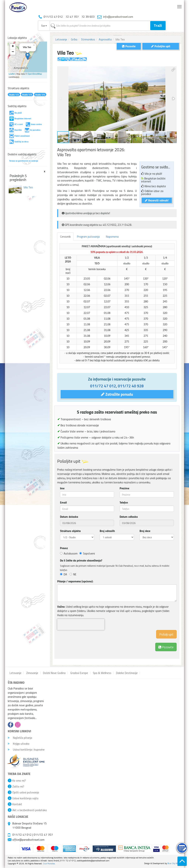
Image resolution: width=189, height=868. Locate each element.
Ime (62, 488)
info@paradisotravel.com (118, 17)
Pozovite (166, 647)
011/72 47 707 (43, 835)
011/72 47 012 (103, 386)
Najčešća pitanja (20, 738)
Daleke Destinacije (127, 673)
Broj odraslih (107, 531)
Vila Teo (28, 187)
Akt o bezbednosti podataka (30, 810)
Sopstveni (87, 553)
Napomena (112, 237)
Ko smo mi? (19, 780)
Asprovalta (105, 39)
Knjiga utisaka (19, 744)
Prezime (124, 488)
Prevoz (64, 548)
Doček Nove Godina (54, 673)
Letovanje (61, 39)
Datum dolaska (69, 517)
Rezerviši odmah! (157, 200)
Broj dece (145, 531)
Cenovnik (65, 237)
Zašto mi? (18, 786)
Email (63, 502)
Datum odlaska (129, 517)
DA (63, 574)
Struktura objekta (70, 531)
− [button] (13, 52)
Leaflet (12, 74)
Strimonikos (88, 39)
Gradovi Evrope (79, 673)
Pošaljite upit (161, 46)
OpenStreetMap (35, 74)
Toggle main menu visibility (180, 6)
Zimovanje (32, 673)
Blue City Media (174, 863)
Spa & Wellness (102, 673)
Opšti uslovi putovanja (26, 792)
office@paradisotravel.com (28, 840)
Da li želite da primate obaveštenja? (81, 560)
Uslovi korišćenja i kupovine (26, 749)
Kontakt (17, 804)
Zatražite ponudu (117, 394)
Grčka (74, 39)
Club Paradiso (49, 863)
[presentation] (81, 624)
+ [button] (13, 47)
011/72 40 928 (131, 386)
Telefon (124, 502)
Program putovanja (88, 237)
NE (73, 574)
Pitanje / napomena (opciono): (75, 581)
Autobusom (69, 553)
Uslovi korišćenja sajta (25, 798)
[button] (173, 70)
